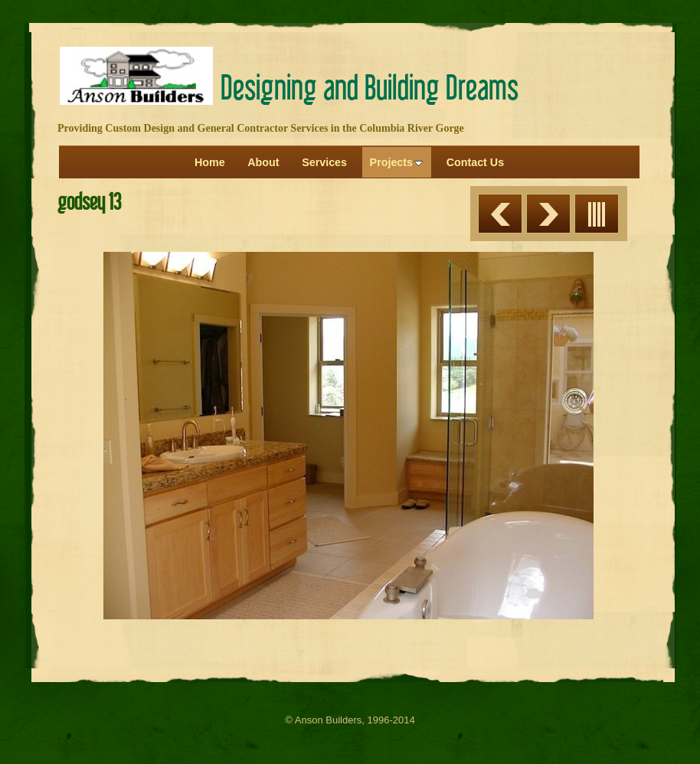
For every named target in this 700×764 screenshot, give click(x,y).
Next (548, 214)
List (597, 214)
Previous (500, 214)
